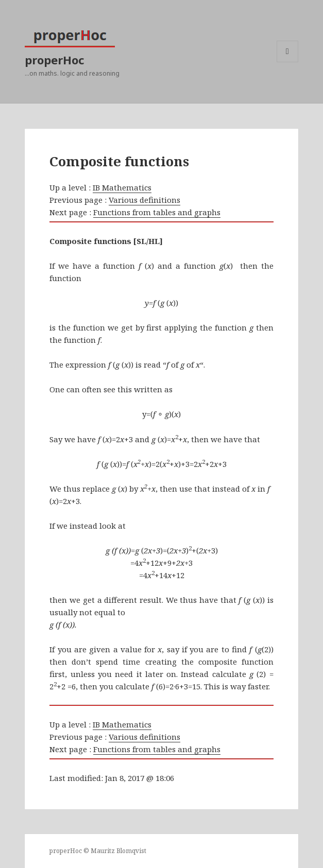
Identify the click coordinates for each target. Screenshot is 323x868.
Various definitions (144, 200)
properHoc (54, 60)
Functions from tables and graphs (157, 212)
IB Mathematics (122, 187)
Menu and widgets (288, 62)
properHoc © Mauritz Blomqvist (98, 851)
